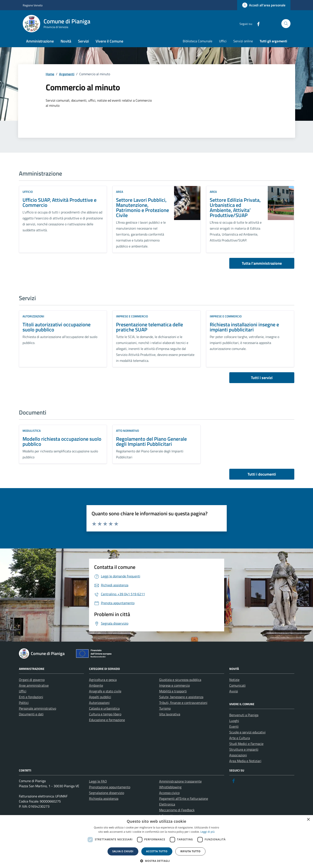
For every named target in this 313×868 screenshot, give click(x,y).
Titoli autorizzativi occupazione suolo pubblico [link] (57, 327)
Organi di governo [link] (32, 680)
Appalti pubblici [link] (100, 697)
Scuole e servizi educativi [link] (247, 732)
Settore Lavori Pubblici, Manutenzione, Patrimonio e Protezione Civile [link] (142, 207)
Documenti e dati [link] (31, 714)
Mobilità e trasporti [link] (173, 691)
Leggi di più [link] (207, 832)
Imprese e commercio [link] (132, 316)
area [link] (120, 192)
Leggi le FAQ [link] (98, 781)
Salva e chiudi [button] (123, 851)
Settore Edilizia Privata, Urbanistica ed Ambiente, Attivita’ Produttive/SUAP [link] (235, 207)
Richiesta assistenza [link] (104, 798)
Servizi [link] (83, 41)
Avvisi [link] (234, 691)
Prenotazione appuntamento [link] (110, 787)
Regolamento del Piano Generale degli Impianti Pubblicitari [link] (151, 441)
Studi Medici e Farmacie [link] (246, 744)
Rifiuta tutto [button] (190, 851)
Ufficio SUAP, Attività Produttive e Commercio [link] (59, 202)
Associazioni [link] (238, 755)
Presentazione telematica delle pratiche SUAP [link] (149, 327)
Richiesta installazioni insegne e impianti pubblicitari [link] (244, 327)
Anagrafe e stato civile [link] (105, 691)
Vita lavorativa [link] (170, 714)
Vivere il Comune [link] (109, 41)
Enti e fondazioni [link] (31, 697)
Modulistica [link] (32, 431)
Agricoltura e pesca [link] (103, 680)
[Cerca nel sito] (286, 24)
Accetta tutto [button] (157, 851)
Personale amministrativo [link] (38, 708)
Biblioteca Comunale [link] (198, 41)
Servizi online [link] (243, 41)
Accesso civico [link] (169, 793)
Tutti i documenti (262, 474)
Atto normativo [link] (127, 431)
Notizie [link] (234, 680)
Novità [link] (66, 41)
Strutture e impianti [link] (244, 749)
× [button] (308, 820)
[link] (264, 5)
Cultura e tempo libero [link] (105, 714)
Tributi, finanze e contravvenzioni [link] (183, 703)
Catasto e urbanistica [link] (104, 708)
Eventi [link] (234, 726)
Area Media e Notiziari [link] (245, 761)
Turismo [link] (165, 708)
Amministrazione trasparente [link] (180, 781)
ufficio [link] (28, 192)
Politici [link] (24, 703)
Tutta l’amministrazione (262, 263)
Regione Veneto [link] (33, 5)
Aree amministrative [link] (34, 685)
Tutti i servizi (262, 378)
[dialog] (156, 842)
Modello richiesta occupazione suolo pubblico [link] (62, 441)
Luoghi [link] (234, 721)
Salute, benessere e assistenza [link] (181, 697)
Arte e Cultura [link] (240, 738)
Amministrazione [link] (40, 41)
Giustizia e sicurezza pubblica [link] (180, 680)
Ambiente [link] (96, 685)
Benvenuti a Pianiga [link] (244, 715)
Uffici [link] (223, 41)
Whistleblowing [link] (170, 787)
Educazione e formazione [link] (107, 720)
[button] (157, 861)
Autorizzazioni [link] (33, 316)
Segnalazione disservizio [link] (107, 793)
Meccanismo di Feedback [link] (177, 810)
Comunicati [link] (237, 685)
